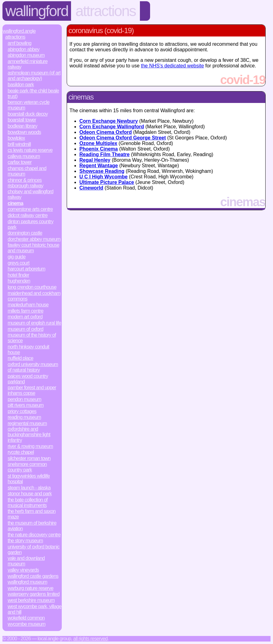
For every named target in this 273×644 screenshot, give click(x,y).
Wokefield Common (26, 618)
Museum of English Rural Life (34, 323)
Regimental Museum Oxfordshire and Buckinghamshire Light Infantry (29, 432)
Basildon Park (21, 85)
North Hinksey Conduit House (28, 350)
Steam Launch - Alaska (29, 488)
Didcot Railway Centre (28, 215)
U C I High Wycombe (103, 177)
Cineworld (91, 188)
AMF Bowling (20, 43)
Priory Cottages (22, 411)
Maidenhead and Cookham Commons (34, 296)
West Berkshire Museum (31, 600)
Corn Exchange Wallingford (112, 127)
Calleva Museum (24, 156)
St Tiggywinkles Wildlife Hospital (29, 479)
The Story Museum (25, 541)
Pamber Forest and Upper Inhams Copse (32, 390)
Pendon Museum (25, 399)
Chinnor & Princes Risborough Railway (25, 183)
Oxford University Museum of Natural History (33, 367)
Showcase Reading (102, 171)
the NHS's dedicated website (172, 66)
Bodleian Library (23, 126)
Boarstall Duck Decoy (28, 114)
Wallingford (37, 11)
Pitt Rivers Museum (26, 405)
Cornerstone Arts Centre (30, 209)
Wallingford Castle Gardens (33, 576)
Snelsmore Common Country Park (27, 467)
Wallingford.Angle (19, 31)
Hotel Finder (19, 275)
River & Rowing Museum (30, 446)
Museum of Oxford (25, 329)
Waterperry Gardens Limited (34, 594)
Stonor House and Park (30, 494)
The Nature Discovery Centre (34, 535)
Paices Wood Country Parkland (28, 379)
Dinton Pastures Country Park (31, 224)
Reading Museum (24, 417)
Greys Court (19, 263)
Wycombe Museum (27, 624)
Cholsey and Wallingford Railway (31, 194)
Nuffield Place (21, 358)
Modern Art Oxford (25, 317)
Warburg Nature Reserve (31, 588)
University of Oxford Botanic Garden (34, 550)
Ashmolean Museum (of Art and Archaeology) (34, 76)
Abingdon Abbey (24, 49)
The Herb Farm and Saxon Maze (32, 514)
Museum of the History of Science (32, 338)
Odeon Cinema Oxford (106, 132)
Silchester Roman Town (29, 458)
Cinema (15, 203)
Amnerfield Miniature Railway (28, 64)
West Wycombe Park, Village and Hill (35, 609)
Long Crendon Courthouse (32, 287)
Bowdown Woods (24, 132)
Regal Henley (95, 160)
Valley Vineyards (23, 570)
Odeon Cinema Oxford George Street (123, 138)
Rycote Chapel (21, 452)
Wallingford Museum (27, 582)
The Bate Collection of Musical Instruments (28, 503)
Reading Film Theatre (105, 154)
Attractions (105, 11)
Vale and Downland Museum (26, 561)
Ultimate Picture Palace (107, 182)
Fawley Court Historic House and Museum (34, 248)
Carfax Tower (20, 162)
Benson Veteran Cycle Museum (29, 105)
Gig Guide (17, 257)
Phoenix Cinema (99, 149)
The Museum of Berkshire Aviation (32, 526)
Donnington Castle (25, 233)
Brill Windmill (19, 144)
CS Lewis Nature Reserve (30, 150)
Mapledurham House (28, 305)
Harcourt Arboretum (27, 269)
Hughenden (19, 281)
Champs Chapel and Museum (27, 171)
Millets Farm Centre (26, 311)
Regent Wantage (99, 166)
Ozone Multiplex (98, 143)
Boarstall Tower (22, 120)
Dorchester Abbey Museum (34, 239)
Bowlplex (16, 138)
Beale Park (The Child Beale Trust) (33, 94)
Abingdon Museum (26, 55)
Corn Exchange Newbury (109, 121)
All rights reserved (90, 639)
